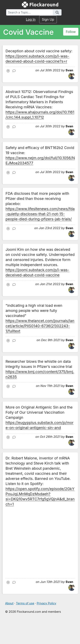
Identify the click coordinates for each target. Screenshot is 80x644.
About (9, 603)
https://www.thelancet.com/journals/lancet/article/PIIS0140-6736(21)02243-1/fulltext (40, 326)
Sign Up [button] (48, 19)
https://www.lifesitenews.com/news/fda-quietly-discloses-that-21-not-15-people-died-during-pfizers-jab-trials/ (40, 214)
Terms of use (25, 603)
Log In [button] (31, 19)
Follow (71, 32)
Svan (69, 70)
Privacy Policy (46, 603)
